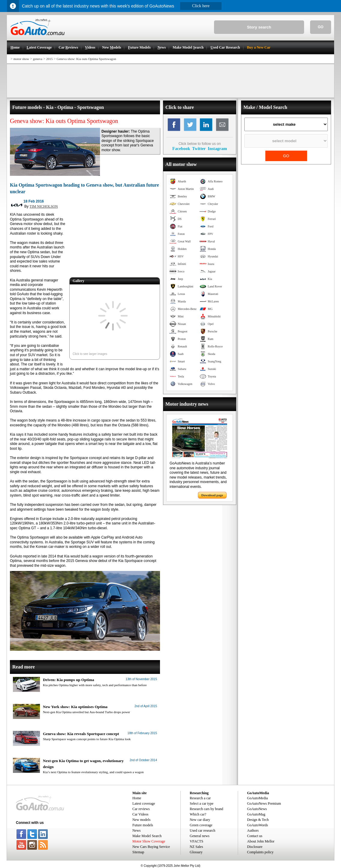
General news (200, 836)
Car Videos (140, 814)
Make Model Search (147, 836)
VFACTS (196, 841)
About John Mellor (261, 841)
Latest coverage (144, 803)
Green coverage (201, 825)
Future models (143, 825)
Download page (212, 495)
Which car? (198, 814)
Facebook (181, 149)
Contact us (255, 836)
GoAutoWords (258, 825)
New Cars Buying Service (151, 847)
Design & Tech (258, 820)
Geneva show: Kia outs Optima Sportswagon (86, 59)
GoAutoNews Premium (264, 803)
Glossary (196, 852)
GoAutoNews (257, 809)
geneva (38, 59)
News (136, 830)
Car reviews (141, 809)
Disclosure (255, 847)
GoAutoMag (256, 814)
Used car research (202, 830)
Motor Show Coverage (149, 841)
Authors (253, 830)
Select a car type (202, 803)
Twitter (199, 149)
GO (321, 27)
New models (141, 820)
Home (137, 798)
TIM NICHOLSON (44, 206)
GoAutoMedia (257, 798)
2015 (50, 59)
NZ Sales (196, 847)
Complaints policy (260, 852)
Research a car (200, 798)
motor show (21, 59)
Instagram (217, 149)
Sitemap (138, 852)
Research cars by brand (207, 809)
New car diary (200, 820)
